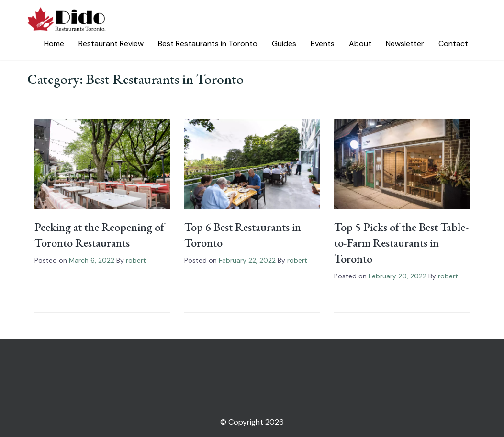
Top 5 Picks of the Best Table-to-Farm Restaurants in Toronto (401, 243)
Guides (284, 43)
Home (54, 43)
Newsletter (405, 43)
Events (323, 43)
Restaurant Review (111, 43)
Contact (453, 43)
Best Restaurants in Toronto (208, 43)
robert (136, 260)
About (360, 43)
